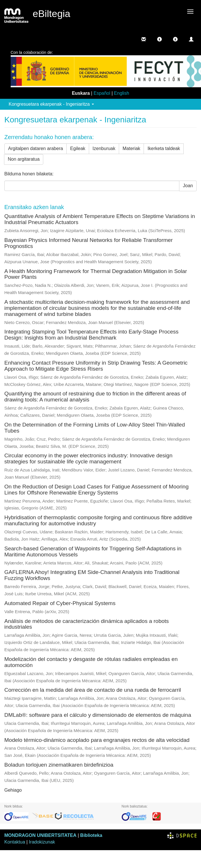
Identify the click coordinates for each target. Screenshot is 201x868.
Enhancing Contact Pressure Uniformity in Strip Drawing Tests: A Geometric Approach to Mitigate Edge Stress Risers (96, 366)
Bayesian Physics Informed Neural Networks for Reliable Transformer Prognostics (89, 243)
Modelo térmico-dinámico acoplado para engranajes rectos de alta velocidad (97, 740)
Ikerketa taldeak (164, 148)
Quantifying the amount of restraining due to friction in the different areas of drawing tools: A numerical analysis (95, 397)
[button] (159, 39)
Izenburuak (104, 148)
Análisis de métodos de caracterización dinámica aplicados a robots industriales (87, 624)
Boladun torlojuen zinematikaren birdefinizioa (59, 765)
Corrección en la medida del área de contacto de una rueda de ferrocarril (93, 690)
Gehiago (13, 790)
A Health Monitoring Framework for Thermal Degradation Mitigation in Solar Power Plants (96, 274)
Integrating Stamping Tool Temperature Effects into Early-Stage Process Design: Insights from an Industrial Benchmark (91, 335)
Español (102, 93)
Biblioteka (91, 835)
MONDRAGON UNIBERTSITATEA (40, 835)
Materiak (131, 148)
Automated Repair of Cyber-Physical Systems (60, 603)
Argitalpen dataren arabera (35, 148)
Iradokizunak (42, 842)
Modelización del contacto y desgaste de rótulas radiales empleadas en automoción (91, 662)
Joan (188, 186)
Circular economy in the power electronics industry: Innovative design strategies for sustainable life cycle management (88, 458)
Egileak (78, 148)
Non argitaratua (24, 159)
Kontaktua (15, 842)
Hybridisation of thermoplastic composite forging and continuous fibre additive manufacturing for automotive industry (98, 520)
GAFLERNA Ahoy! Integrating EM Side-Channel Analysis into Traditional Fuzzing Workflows (92, 575)
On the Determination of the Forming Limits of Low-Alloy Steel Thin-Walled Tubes (95, 428)
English (121, 93)
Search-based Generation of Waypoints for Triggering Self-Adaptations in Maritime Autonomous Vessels (93, 551)
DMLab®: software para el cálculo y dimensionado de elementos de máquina (98, 715)
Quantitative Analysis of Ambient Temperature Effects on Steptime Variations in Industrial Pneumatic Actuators (100, 219)
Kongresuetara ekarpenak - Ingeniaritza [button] (51, 104)
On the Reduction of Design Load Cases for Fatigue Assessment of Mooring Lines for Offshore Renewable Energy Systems (96, 490)
